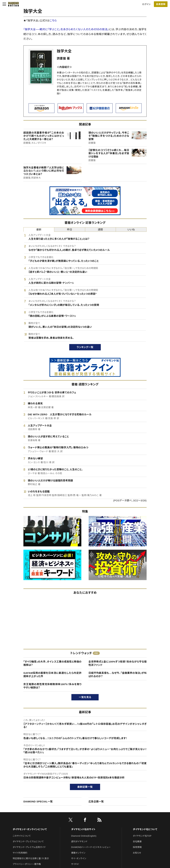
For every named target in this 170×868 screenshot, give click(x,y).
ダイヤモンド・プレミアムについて (28, 842)
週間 (100, 230)
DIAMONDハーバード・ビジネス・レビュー (91, 847)
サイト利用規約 (20, 853)
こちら (53, 21)
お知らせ (137, 853)
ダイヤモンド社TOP (142, 836)
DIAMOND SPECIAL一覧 (38, 801)
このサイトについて (22, 836)
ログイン (146, 4)
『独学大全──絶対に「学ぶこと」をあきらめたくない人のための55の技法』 (66, 29)
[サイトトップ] (12, 4)
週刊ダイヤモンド (79, 842)
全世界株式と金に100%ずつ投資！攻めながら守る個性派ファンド (118, 663)
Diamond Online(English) (84, 836)
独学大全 (64, 51)
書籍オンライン (78, 853)
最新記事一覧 (85, 787)
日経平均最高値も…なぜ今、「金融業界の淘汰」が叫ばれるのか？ (118, 675)
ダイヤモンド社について (145, 829)
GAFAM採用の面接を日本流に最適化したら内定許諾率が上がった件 (52, 675)
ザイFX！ (75, 864)
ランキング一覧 (85, 347)
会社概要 (137, 842)
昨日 (70, 230)
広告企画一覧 (96, 801)
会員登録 (161, 4)
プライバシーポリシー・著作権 (27, 864)
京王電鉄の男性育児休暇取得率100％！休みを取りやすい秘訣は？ (52, 686)
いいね (131, 230)
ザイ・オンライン (79, 858)
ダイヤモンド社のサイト (83, 829)
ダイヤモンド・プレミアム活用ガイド (29, 847)
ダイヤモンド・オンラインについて (30, 829)
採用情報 (137, 847)
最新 (39, 230)
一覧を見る (85, 697)
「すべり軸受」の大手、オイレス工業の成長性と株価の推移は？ (52, 663)
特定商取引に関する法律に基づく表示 (31, 858)
